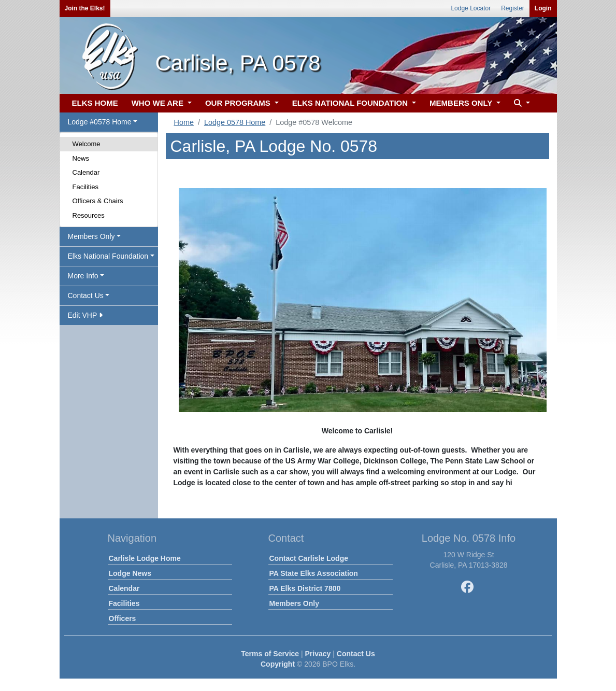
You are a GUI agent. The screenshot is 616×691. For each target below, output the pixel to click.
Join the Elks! (85, 8)
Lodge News (130, 573)
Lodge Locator (471, 8)
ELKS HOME (95, 103)
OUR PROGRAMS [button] (239, 103)
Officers (123, 618)
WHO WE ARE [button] (159, 103)
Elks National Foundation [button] (108, 256)
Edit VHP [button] (85, 315)
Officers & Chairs (98, 201)
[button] (521, 103)
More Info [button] (83, 276)
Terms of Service (270, 654)
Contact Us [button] (86, 295)
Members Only (294, 603)
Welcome (87, 144)
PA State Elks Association (314, 573)
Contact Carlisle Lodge (309, 558)
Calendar (86, 172)
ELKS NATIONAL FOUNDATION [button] (351, 103)
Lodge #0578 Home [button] (100, 122)
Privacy (318, 654)
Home (184, 122)
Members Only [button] (91, 236)
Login (543, 8)
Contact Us (356, 654)
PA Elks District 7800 (305, 588)
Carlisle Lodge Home (145, 558)
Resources (89, 215)
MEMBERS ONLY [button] (462, 103)
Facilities (86, 187)
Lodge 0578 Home (235, 122)
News (81, 158)
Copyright (278, 664)
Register (513, 8)
